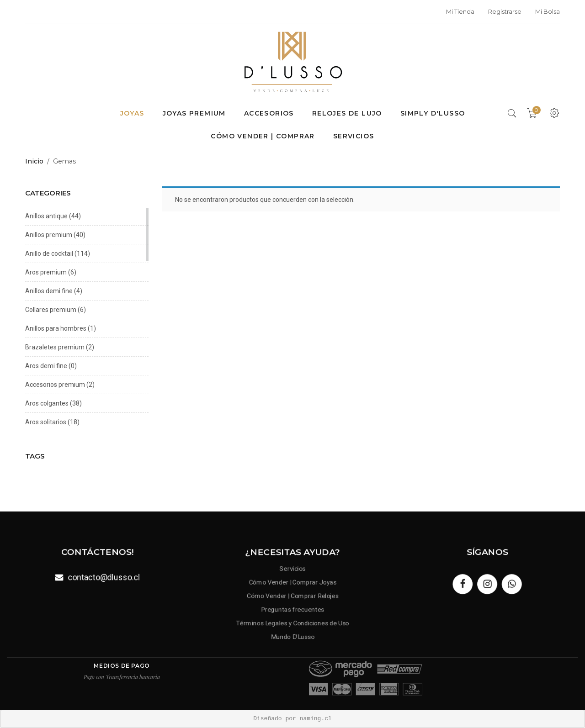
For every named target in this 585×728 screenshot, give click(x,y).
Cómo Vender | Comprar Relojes (292, 595)
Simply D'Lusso (433, 113)
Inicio (34, 161)
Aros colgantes (47, 403)
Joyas (132, 113)
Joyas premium (194, 113)
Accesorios (269, 113)
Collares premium (51, 310)
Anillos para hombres (56, 328)
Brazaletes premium (55, 347)
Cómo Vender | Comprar (263, 136)
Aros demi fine (46, 366)
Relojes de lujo (347, 113)
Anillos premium (49, 235)
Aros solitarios (46, 422)
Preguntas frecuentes (292, 609)
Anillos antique (46, 216)
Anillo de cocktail (49, 253)
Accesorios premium (55, 385)
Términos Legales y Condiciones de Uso (292, 623)
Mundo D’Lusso (293, 638)
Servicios (354, 136)
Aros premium (46, 272)
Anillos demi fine (49, 291)
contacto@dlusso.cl (104, 577)
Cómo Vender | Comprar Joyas (293, 581)
